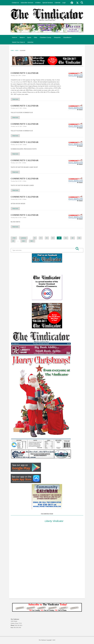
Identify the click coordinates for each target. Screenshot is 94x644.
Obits (36, 37)
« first (14, 238)
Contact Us (15, 3)
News (22, 37)
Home (15, 37)
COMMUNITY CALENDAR (25, 73)
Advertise (30, 42)
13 (79, 238)
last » (32, 241)
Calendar (58, 3)
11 (66, 238)
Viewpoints (57, 37)
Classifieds (67, 37)
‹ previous (23, 238)
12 (73, 238)
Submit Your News (18, 42)
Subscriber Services (27, 3)
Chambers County (45, 37)
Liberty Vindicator (54, 521)
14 (13, 241)
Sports (29, 37)
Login (64, 3)
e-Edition (38, 3)
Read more (16, 99)
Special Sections (48, 3)
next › (24, 241)
